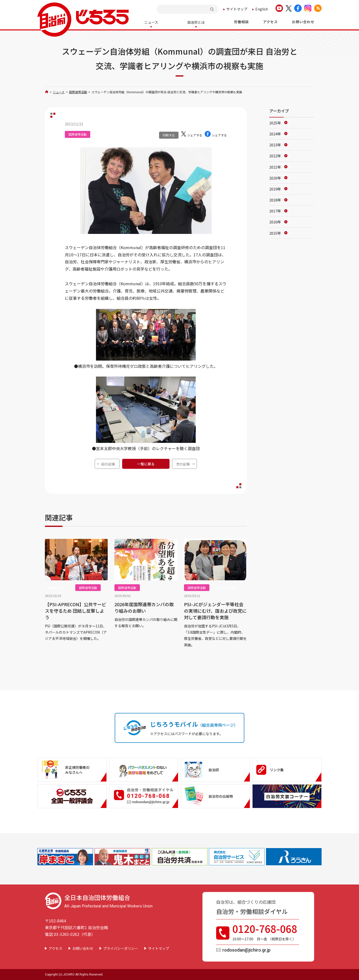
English (262, 9)
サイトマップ (237, 9)
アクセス (55, 948)
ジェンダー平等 (226, 587)
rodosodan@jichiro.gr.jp (246, 949)
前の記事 (108, 464)
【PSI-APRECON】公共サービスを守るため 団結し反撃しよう (76, 610)
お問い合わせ (83, 948)
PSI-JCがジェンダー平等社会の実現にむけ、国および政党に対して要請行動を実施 (215, 610)
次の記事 (183, 464)
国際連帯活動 (78, 91)
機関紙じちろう (59, 587)
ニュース (59, 91)
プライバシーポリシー (121, 948)
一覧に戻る (146, 463)
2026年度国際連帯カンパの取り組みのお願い (144, 607)
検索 (212, 9)
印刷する (169, 135)
